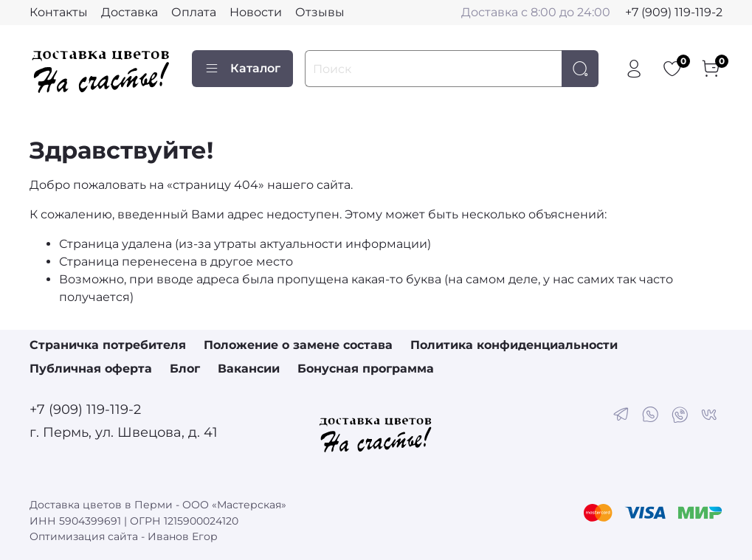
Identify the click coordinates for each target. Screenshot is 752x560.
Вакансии (249, 369)
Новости (256, 12)
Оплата (194, 12)
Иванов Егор (183, 536)
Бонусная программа (366, 369)
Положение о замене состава (298, 345)
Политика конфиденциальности (514, 345)
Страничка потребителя (108, 345)
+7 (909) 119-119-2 (674, 12)
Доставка (130, 12)
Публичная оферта (91, 369)
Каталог (242, 69)
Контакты (59, 12)
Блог (185, 369)
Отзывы (320, 12)
